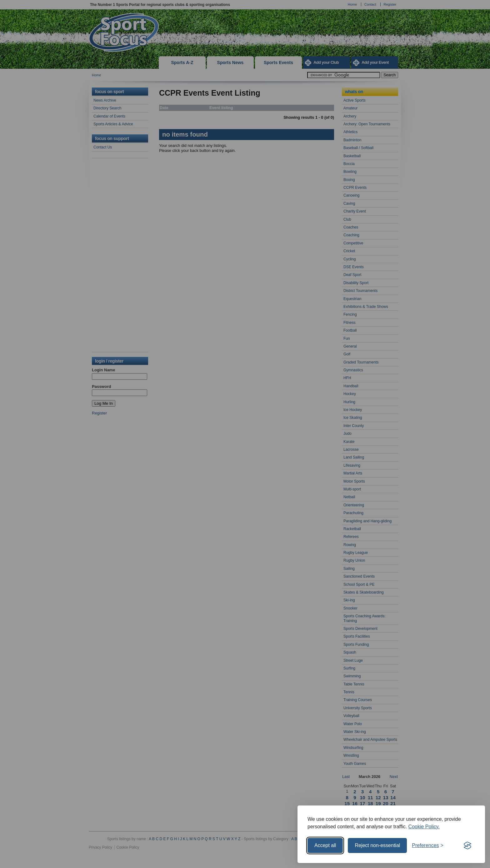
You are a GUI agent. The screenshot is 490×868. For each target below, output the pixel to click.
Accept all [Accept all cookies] (325, 845)
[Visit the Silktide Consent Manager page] (467, 845)
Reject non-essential (377, 845)
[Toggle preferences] (428, 845)
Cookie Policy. (424, 827)
